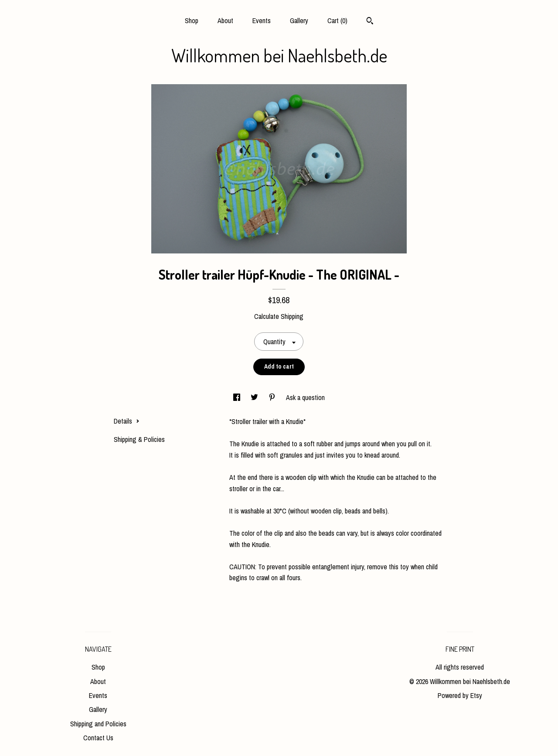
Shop (192, 21)
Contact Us (98, 738)
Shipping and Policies (98, 724)
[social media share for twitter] (255, 397)
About (225, 21)
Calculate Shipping (279, 316)
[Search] (370, 22)
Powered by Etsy (460, 695)
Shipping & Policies (139, 439)
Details (127, 421)
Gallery (299, 21)
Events (262, 21)
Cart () (337, 21)
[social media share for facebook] (238, 397)
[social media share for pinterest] (273, 397)
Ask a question (305, 397)
